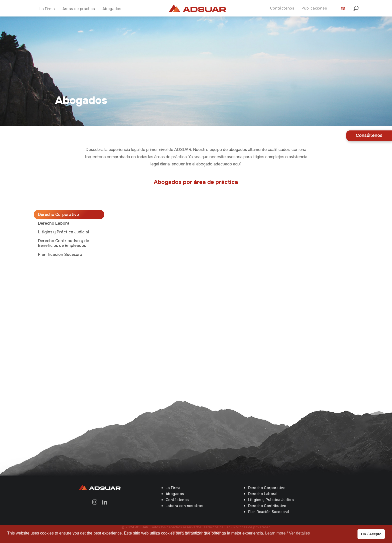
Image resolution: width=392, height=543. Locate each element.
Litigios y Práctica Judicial (271, 500)
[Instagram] (95, 502)
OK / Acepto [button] (371, 534)
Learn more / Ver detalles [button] (287, 533)
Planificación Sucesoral (269, 512)
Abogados (112, 9)
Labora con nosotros (184, 506)
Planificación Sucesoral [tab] (61, 255)
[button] (357, 8)
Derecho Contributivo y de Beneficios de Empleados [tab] (63, 243)
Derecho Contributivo (267, 506)
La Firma (47, 9)
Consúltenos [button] (369, 135)
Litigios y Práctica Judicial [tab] (63, 232)
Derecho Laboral (263, 494)
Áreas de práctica (79, 9)
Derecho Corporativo (267, 488)
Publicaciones (314, 8)
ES (343, 9)
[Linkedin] (105, 502)
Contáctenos (282, 8)
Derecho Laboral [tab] (54, 223)
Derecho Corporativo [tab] (58, 215)
